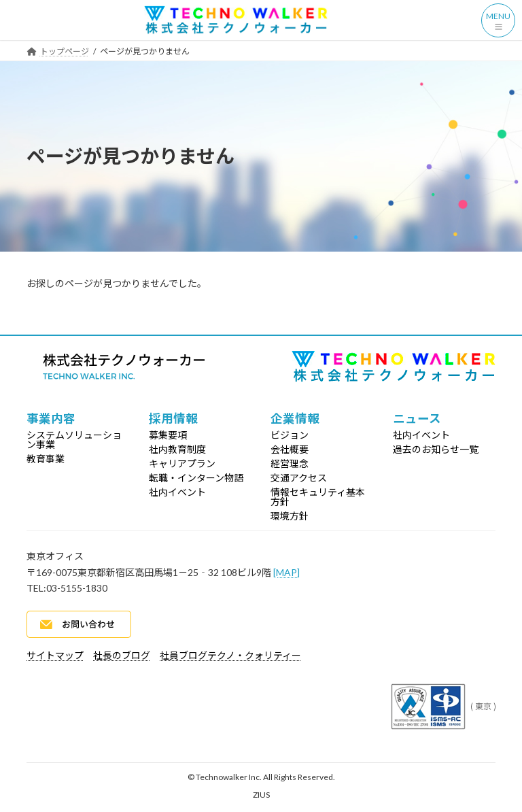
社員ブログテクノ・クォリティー (230, 655)
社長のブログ (122, 655)
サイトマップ (55, 655)
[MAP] (286, 572)
